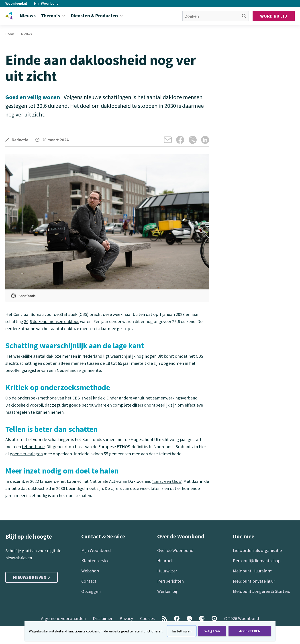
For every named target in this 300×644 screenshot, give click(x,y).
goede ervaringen (26, 454)
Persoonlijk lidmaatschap (257, 561)
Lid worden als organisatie (257, 550)
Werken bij (167, 591)
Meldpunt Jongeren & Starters (261, 591)
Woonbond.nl (16, 3)
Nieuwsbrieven (32, 577)
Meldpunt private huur (254, 581)
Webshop (90, 571)
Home (10, 34)
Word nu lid (274, 16)
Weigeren (212, 631)
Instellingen (182, 631)
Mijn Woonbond (46, 3)
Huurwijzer (167, 571)
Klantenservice (95, 561)
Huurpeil (165, 561)
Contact (89, 581)
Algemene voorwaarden (63, 618)
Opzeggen (91, 591)
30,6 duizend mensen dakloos (52, 321)
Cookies (147, 618)
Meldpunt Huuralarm (253, 571)
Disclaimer (103, 618)
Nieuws (26, 34)
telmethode (33, 446)
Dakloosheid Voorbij (24, 405)
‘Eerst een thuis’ (167, 481)
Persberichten (170, 581)
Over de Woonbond (175, 550)
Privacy (126, 618)
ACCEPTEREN (250, 631)
